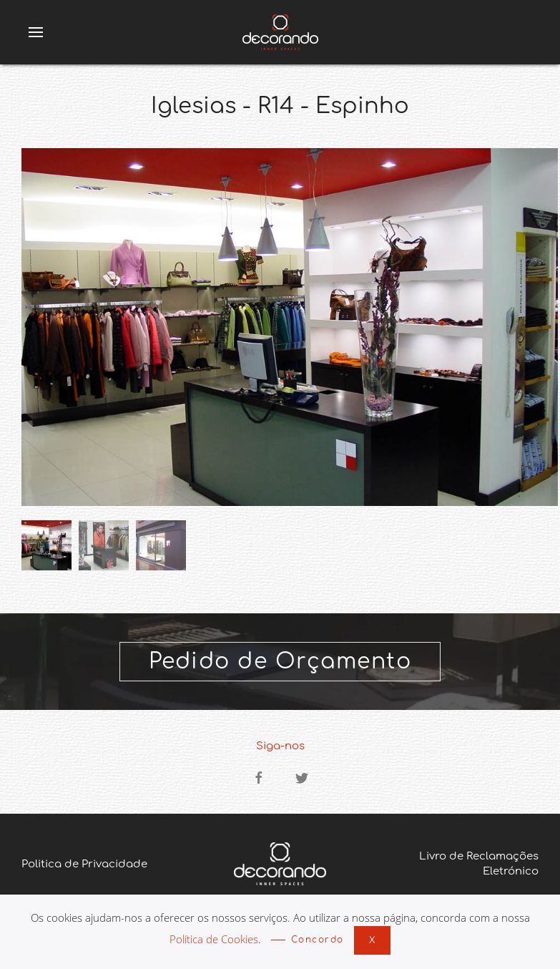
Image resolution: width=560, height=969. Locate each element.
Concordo (318, 940)
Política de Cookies (214, 939)
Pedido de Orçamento (280, 662)
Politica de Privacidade (84, 864)
